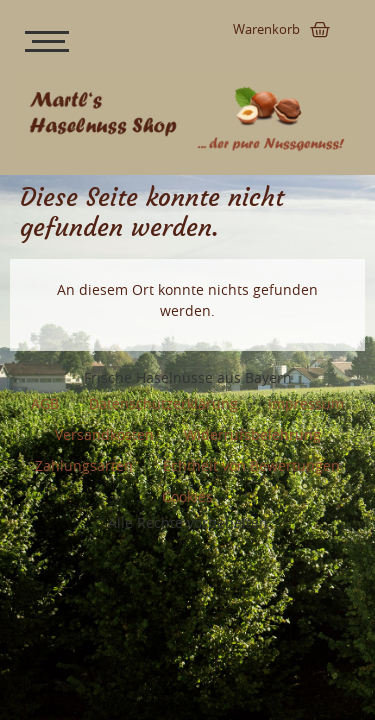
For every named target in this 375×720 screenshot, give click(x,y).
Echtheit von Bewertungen (251, 465)
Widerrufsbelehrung (252, 434)
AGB (45, 403)
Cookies (187, 496)
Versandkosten (104, 434)
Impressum (306, 403)
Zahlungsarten (84, 465)
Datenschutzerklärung (163, 403)
